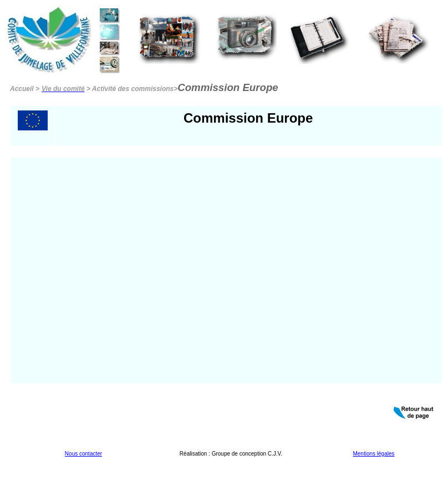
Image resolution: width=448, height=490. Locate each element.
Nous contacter (83, 454)
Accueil (22, 89)
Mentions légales (373, 454)
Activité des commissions (133, 89)
